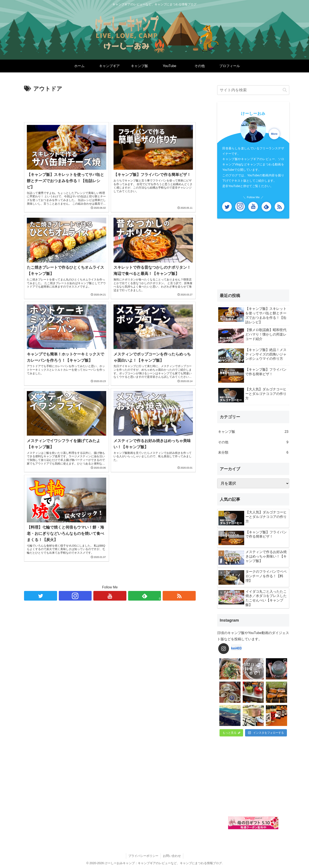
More (274, 134)
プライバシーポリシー (143, 856)
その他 (253, 442)
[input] (253, 90)
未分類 (253, 453)
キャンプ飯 (253, 432)
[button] (285, 90)
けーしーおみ (253, 114)
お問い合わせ (172, 856)
